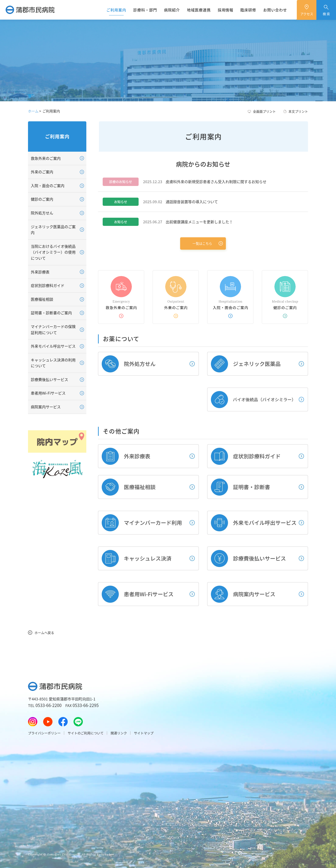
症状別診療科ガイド (48, 285)
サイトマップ (144, 733)
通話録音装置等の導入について (192, 202)
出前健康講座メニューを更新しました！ (199, 222)
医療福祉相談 (42, 299)
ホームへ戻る (44, 633)
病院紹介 (172, 10)
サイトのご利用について (86, 733)
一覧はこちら (202, 243)
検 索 (326, 14)
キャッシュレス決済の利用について (53, 363)
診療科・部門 (145, 10)
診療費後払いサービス (49, 379)
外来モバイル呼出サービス (53, 346)
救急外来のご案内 (46, 158)
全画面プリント (264, 111)
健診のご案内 (42, 199)
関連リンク (119, 733)
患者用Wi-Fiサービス (48, 393)
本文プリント (298, 111)
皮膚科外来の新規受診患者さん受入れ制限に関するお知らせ (216, 182)
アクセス (307, 14)
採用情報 (226, 10)
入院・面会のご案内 (48, 185)
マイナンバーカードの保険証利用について (53, 329)
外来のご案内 (42, 172)
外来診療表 (40, 272)
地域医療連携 (199, 10)
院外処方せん (42, 213)
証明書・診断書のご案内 (51, 313)
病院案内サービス (46, 407)
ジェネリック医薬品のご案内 (53, 230)
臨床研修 (248, 10)
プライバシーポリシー (44, 733)
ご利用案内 (116, 10)
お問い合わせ (275, 10)
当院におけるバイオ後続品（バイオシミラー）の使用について (53, 252)
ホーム (33, 111)
